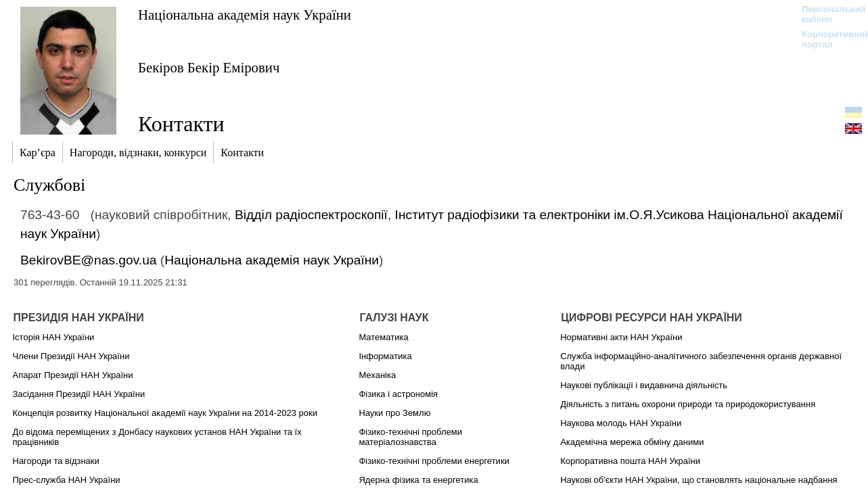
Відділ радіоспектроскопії (311, 215)
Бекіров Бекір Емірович (209, 67)
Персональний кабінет (827, 14)
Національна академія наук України (245, 15)
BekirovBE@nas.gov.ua (89, 260)
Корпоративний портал (827, 39)
